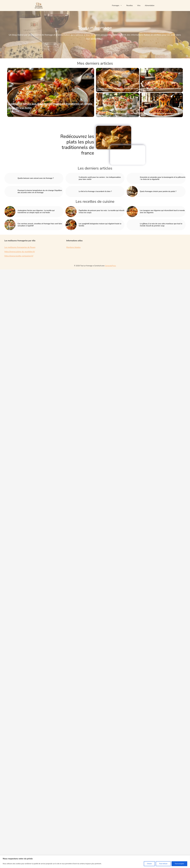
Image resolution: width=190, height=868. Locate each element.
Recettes (130, 6)
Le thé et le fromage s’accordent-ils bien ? (95, 191)
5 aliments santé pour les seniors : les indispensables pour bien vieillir (100, 178)
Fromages (118, 6)
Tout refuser (163, 864)
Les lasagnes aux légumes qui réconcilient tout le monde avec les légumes (161, 89)
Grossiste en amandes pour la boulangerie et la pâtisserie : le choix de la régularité (163, 178)
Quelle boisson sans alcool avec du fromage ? (36, 178)
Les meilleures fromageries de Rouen (20, 247)
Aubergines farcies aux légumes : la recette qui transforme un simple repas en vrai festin (36, 211)
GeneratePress (110, 266)
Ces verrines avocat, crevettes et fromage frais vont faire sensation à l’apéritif (117, 114)
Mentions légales (73, 247)
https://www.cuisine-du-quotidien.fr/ (20, 252)
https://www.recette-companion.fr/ (19, 256)
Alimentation (150, 6)
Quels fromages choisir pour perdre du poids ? (158, 191)
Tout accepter (179, 864)
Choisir (149, 864)
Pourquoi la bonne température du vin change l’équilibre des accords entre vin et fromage (40, 191)
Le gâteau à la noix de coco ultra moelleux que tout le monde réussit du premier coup (161, 225)
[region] (95, 862)
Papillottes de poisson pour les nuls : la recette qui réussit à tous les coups (118, 89)
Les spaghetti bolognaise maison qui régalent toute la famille (160, 114)
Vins (139, 6)
